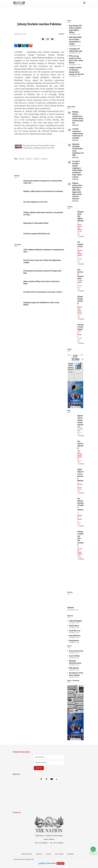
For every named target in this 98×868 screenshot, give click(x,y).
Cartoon (70, 608)
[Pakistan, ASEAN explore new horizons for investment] (18, 188)
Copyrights (71, 854)
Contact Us (39, 854)
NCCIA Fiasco (74, 626)
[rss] (57, 779)
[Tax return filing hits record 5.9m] (18, 198)
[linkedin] (23, 46)
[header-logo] (19, 3)
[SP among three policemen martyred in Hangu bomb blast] (18, 267)
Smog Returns (74, 641)
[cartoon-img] (75, 601)
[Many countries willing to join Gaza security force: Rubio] (18, 278)
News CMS (51, 863)
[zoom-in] (52, 39)
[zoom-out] (43, 39)
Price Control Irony (76, 651)
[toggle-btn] (84, 3)
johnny (21, 159)
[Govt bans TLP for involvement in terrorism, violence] (18, 288)
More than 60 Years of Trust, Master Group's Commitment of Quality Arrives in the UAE (39, 147)
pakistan (45, 159)
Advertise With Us (27, 854)
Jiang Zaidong (80, 282)
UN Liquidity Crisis (80, 244)
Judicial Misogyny (75, 621)
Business (61, 34)
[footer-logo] (49, 824)
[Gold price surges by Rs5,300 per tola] (18, 230)
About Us (49, 854)
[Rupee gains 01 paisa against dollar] (18, 219)
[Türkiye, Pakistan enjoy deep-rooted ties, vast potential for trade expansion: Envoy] (18, 209)
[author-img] (72, 215)
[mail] (31, 46)
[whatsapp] (27, 46)
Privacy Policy (59, 854)
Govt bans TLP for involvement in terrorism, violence (43, 285)
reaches (37, 159)
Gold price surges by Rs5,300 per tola (37, 227)
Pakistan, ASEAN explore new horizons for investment (43, 184)
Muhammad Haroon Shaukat (80, 254)
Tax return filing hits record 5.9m (35, 195)
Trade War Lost (75, 631)
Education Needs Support (80, 327)
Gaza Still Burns (75, 636)
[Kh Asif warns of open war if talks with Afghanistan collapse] (18, 257)
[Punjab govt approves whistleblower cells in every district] (18, 299)
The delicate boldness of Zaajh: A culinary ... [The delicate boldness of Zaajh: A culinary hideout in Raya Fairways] (80, 505)
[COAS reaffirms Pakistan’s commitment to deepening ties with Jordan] (18, 246)
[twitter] (20, 46)
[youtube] (52, 779)
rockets (29, 159)
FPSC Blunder (74, 668)
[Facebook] (16, 46)
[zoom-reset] (48, 39)
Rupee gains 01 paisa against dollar (36, 216)
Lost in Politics (74, 656)
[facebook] (75, 125)
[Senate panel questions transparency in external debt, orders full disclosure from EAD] (18, 177)
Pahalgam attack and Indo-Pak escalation (80, 538)
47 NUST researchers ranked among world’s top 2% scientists (77, 133)
